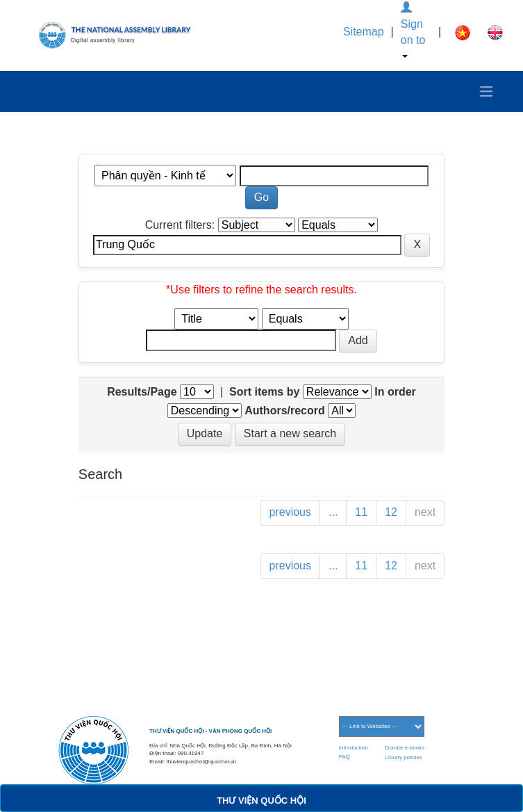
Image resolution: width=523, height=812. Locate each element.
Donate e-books (405, 748)
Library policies (404, 757)
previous (290, 512)
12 (391, 512)
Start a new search (290, 433)
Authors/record (285, 411)
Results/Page (142, 392)
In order (395, 392)
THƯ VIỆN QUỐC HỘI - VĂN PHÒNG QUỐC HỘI (210, 731)
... (333, 512)
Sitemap (364, 32)
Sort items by (264, 392)
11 (361, 512)
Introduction (354, 748)
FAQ (344, 757)
